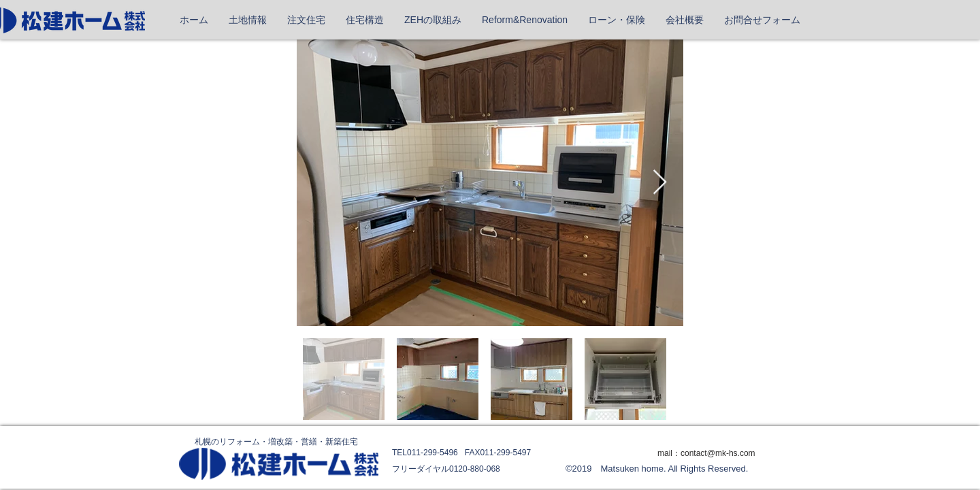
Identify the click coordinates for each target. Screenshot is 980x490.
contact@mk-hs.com (718, 453)
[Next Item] (660, 183)
